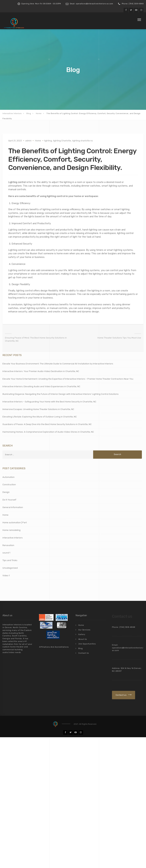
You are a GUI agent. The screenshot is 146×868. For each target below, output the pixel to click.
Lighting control (17, 182)
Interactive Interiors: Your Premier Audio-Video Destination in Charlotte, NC (41, 371)
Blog (81, 647)
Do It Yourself (9, 499)
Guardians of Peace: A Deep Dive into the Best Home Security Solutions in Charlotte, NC (47, 424)
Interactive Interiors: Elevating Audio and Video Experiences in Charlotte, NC (41, 386)
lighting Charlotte (62, 141)
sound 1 (6, 552)
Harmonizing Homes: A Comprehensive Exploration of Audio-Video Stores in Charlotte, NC (48, 432)
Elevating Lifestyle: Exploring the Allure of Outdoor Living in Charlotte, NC (40, 416)
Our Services (84, 629)
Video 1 (6, 575)
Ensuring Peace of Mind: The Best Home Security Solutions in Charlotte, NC (36, 339)
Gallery (82, 634)
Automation (9, 477)
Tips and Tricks (10, 560)
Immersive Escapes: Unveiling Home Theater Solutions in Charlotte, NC (38, 409)
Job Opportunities (87, 643)
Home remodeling (11, 530)
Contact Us (84, 651)
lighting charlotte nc (83, 141)
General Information (13, 507)
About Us (83, 638)
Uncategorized (10, 568)
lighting (48, 141)
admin (28, 141)
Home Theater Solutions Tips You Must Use (119, 337)
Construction (9, 484)
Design (6, 492)
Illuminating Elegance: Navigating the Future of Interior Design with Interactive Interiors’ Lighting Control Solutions (61, 394)
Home (38, 141)
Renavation (8, 545)
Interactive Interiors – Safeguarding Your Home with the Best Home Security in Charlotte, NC (49, 401)
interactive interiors (13, 537)
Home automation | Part (15, 522)
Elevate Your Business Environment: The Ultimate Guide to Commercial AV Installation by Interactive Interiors (58, 363)
